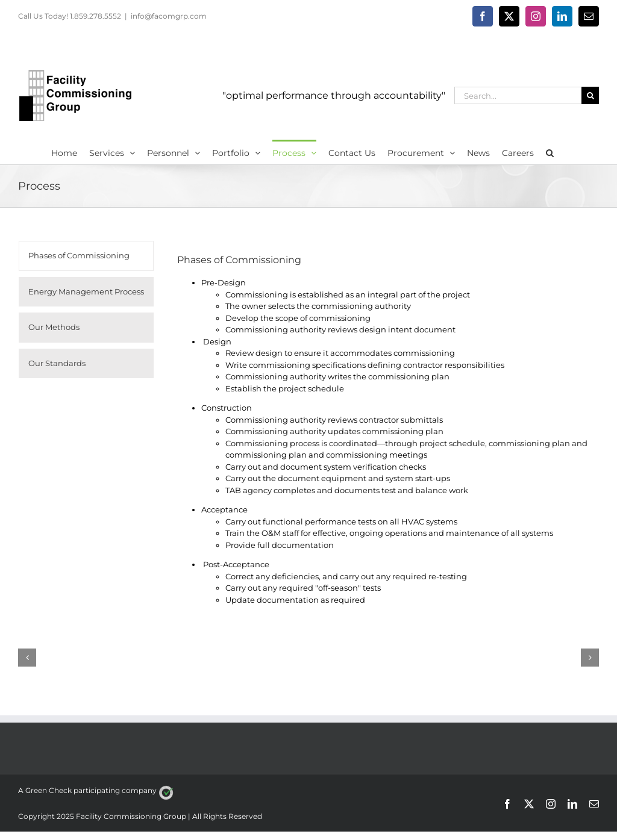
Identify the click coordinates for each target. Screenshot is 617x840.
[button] (550, 152)
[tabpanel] (383, 429)
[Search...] (518, 95)
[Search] (590, 95)
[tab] (86, 256)
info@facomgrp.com (169, 16)
